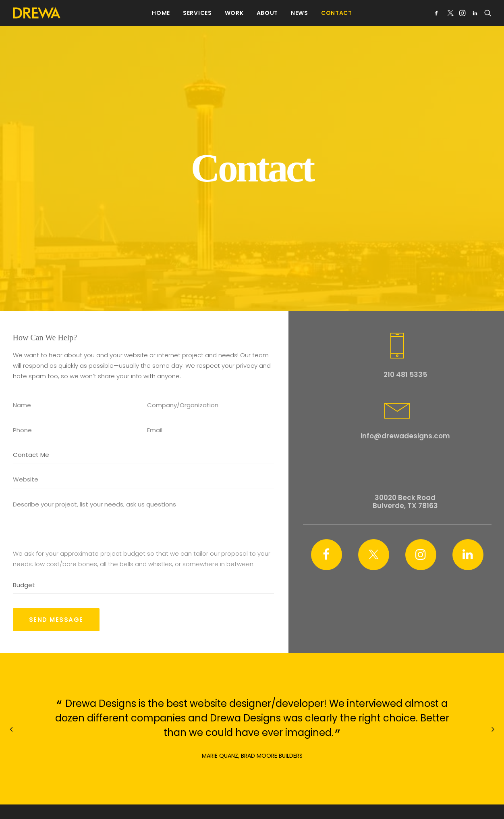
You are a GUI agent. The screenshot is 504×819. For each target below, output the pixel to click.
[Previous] (12, 721)
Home (161, 13)
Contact (337, 13)
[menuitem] (161, 13)
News (300, 13)
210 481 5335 (405, 349)
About (268, 13)
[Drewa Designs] (37, 13)
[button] (438, 13)
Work (234, 13)
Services (197, 13)
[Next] (493, 721)
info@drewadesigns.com (405, 411)
